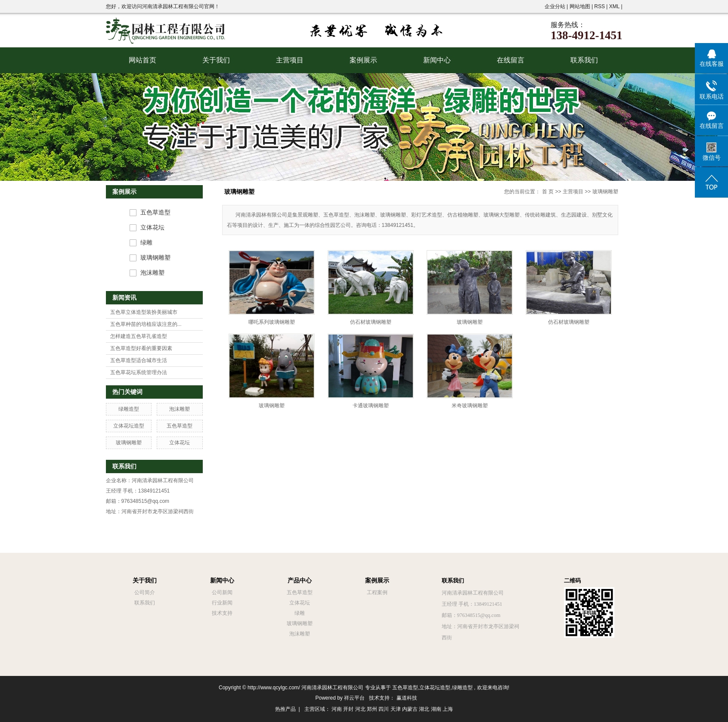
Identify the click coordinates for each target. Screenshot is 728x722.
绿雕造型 (129, 409)
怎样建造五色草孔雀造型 (139, 336)
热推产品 (285, 709)
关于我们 (216, 60)
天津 (396, 709)
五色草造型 (155, 212)
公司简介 (145, 592)
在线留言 (511, 60)
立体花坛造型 (129, 426)
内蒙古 (410, 709)
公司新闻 (222, 592)
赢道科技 (407, 698)
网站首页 (143, 60)
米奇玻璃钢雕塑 (470, 406)
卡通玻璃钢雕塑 (371, 406)
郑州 (372, 709)
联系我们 (584, 60)
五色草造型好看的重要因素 (141, 348)
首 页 (548, 192)
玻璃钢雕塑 (155, 258)
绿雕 (146, 243)
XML (614, 6)
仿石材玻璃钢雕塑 (371, 322)
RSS (599, 6)
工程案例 (377, 592)
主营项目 (290, 60)
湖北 (424, 709)
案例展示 (363, 60)
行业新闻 (222, 603)
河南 (337, 709)
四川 (384, 709)
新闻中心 (437, 60)
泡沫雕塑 (152, 273)
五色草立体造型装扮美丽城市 (144, 312)
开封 (348, 709)
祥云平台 (354, 698)
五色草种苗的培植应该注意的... (146, 324)
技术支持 (222, 613)
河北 (360, 709)
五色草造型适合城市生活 (139, 360)
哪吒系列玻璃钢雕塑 (272, 322)
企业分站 (555, 6)
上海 (448, 709)
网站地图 (581, 6)
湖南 (436, 709)
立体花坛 (152, 228)
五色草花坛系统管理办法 (139, 372)
